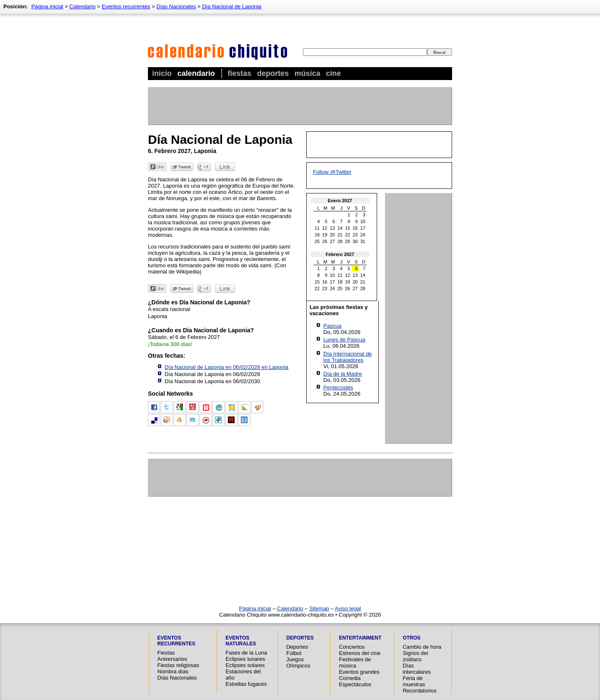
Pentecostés (338, 388)
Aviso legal (348, 608)
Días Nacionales (176, 6)
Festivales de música (355, 662)
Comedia (350, 678)
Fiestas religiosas (178, 665)
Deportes (273, 73)
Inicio (162, 73)
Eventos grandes (359, 672)
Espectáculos (355, 684)
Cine (333, 73)
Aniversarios (172, 659)
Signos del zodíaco (415, 656)
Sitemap (319, 608)
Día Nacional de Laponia (232, 6)
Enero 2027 (340, 201)
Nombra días (173, 671)
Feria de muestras (414, 681)
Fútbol (294, 653)
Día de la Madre (343, 374)
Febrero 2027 (340, 254)
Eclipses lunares (245, 659)
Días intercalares (416, 669)
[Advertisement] (300, 106)
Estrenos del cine (360, 653)
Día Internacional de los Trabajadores (347, 357)
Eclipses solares (245, 665)
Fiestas (239, 73)
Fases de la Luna (246, 653)
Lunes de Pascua (344, 340)
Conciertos (352, 647)
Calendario (196, 73)
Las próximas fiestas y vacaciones (339, 310)
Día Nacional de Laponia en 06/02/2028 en (226, 367)
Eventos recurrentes (126, 6)
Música (307, 73)
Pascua (332, 326)
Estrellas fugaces (246, 684)
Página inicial (47, 6)
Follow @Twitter (332, 172)
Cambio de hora (422, 647)
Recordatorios (419, 691)
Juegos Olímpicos (298, 662)
